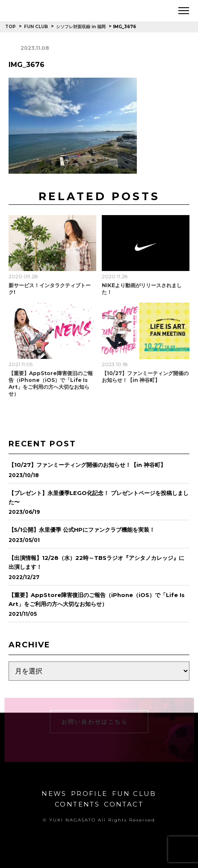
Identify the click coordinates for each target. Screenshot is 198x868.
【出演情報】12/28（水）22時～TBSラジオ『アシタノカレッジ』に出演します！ (96, 562)
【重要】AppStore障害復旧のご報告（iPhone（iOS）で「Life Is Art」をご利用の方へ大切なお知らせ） (51, 383)
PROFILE (89, 794)
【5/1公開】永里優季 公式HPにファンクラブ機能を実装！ (82, 530)
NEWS (54, 794)
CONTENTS (77, 804)
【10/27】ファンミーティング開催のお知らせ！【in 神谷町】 (145, 377)
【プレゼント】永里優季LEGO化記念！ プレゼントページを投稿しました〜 (99, 497)
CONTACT (124, 804)
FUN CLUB (134, 794)
